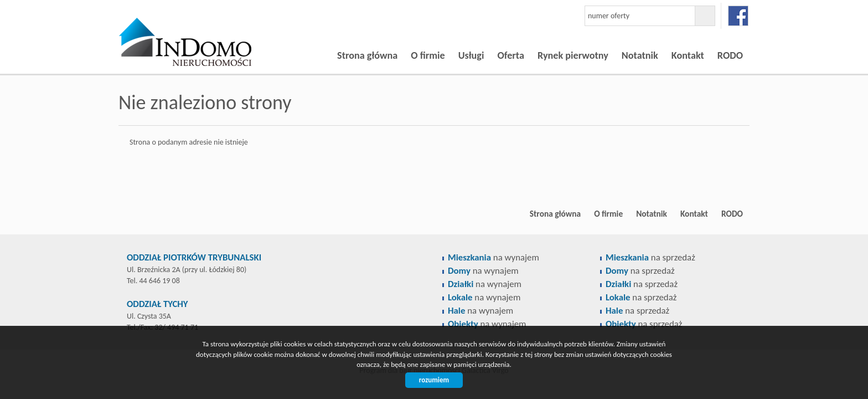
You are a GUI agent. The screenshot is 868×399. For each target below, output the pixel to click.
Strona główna (367, 55)
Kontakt (688, 55)
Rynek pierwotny (573, 55)
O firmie (428, 55)
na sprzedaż (650, 257)
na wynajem (494, 257)
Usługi (471, 55)
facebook (738, 16)
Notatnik (640, 55)
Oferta (510, 55)
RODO (730, 55)
